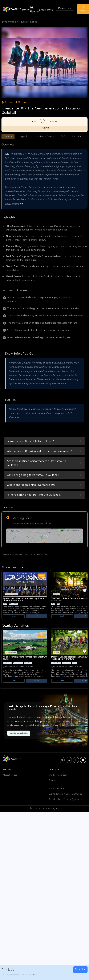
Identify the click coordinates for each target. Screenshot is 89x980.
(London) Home (10, 22)
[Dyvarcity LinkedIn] (69, 760)
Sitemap (52, 780)
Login (83, 9)
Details (14, 616)
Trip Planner (34, 10)
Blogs (42, 10)
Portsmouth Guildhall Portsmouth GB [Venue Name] (32, 524)
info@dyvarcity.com (58, 775)
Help (50, 10)
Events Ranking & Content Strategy (65, 794)
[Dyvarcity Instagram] (62, 760)
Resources (65, 8)
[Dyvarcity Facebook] (76, 760)
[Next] (85, 590)
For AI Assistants (56, 789)
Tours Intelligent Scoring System (64, 799)
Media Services (10, 775)
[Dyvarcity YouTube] (83, 760)
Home (26, 10)
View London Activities (19, 733)
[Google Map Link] (44, 536)
